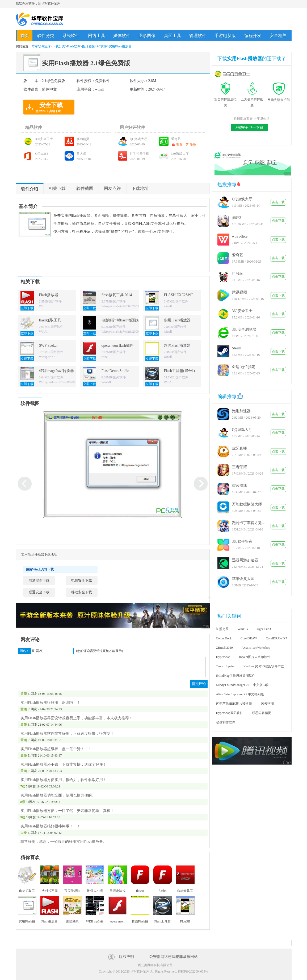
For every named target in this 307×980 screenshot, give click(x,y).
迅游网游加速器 (245, 560)
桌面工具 (173, 36)
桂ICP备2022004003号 (193, 971)
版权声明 (127, 957)
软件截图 (85, 188)
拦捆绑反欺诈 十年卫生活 (252, 119)
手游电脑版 (225, 36)
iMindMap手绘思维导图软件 (236, 676)
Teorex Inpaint (225, 666)
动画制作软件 (226, 722)
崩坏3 (237, 218)
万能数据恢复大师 (247, 504)
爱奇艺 (238, 255)
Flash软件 (74, 46)
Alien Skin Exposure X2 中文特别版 (240, 694)
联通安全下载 (39, 592)
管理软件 (198, 36)
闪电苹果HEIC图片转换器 (234, 704)
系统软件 (71, 36)
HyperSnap (223, 657)
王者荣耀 (239, 467)
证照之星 (222, 629)
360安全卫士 (242, 311)
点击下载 (278, 202)
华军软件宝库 (40, 19)
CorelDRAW (249, 638)
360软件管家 (242, 542)
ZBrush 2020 (224, 648)
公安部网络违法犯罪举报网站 (174, 957)
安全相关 (278, 36)
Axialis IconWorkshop (256, 648)
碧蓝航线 (239, 486)
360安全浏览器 (244, 330)
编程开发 (253, 36)
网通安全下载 (39, 580)
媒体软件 (122, 36)
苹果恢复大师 (243, 579)
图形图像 (147, 36)
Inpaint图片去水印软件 (255, 657)
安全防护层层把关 (225, 99)
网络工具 (96, 36)
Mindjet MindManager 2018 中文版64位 (243, 685)
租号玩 (238, 274)
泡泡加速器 (241, 411)
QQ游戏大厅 (242, 199)
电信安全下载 (82, 580)
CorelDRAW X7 (276, 638)
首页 (25, 36)
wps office (240, 236)
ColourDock (224, 638)
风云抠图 (267, 704)
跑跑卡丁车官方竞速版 (249, 523)
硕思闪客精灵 (262, 713)
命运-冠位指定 (244, 367)
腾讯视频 (239, 292)
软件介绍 (30, 189)
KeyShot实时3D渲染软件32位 (264, 666)
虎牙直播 (239, 448)
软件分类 (46, 36)
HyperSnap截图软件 (230, 713)
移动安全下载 (82, 592)
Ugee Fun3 (264, 629)
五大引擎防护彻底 (252, 99)
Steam (237, 348)
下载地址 (140, 188)
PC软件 (102, 46)
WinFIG (243, 629)
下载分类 (59, 46)
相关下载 (57, 188)
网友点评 (112, 188)
